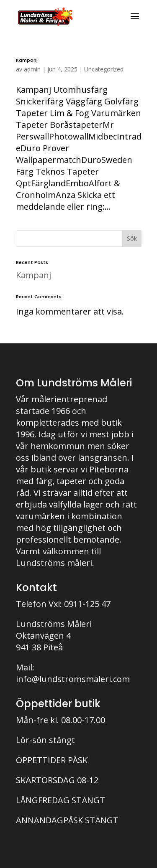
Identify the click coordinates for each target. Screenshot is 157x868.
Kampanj (27, 60)
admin (32, 69)
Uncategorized (104, 69)
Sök (132, 238)
